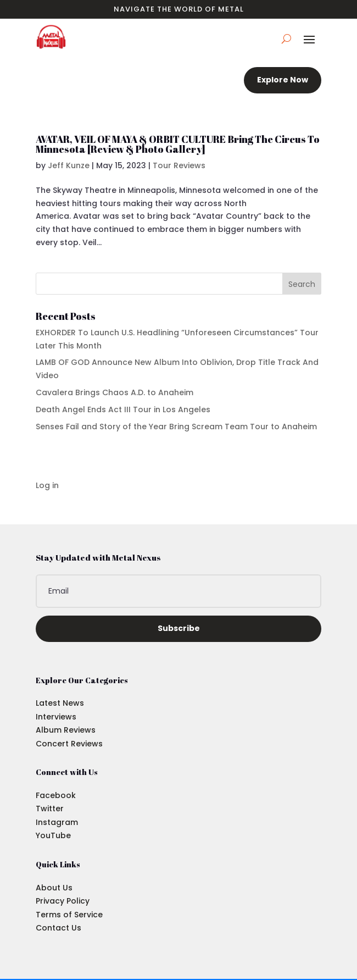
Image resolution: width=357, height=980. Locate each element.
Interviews (56, 717)
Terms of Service (69, 915)
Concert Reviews (69, 744)
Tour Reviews (179, 165)
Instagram (57, 822)
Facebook (56, 795)
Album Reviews (66, 730)
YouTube (53, 835)
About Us (54, 888)
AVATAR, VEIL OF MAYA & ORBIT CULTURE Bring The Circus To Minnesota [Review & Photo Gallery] (178, 144)
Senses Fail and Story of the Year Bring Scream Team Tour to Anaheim (176, 427)
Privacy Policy (63, 901)
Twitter (50, 809)
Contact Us (58, 928)
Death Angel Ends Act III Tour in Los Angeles (123, 409)
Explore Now (283, 80)
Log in (47, 485)
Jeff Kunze (69, 165)
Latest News (60, 703)
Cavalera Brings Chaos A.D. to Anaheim (115, 392)
